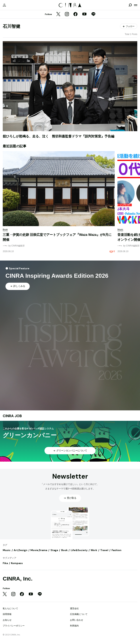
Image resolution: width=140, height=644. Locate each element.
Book (64, 550)
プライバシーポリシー (14, 626)
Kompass (17, 563)
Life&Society (79, 550)
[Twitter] (58, 14)
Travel (104, 550)
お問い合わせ (77, 620)
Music (7, 550)
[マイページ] (4, 5)
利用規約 (74, 626)
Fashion (116, 550)
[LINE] (93, 14)
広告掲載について (79, 614)
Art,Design (21, 550)
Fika (5, 563)
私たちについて (10, 609)
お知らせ (7, 620)
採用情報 (7, 614)
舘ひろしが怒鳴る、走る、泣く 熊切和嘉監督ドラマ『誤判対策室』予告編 (59, 136)
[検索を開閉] (130, 5)
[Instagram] (67, 14)
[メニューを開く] (136, 5)
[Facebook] (75, 14)
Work (94, 550)
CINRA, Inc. (18, 579)
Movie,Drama (39, 550)
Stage (54, 550)
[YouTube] (84, 14)
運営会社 (74, 609)
